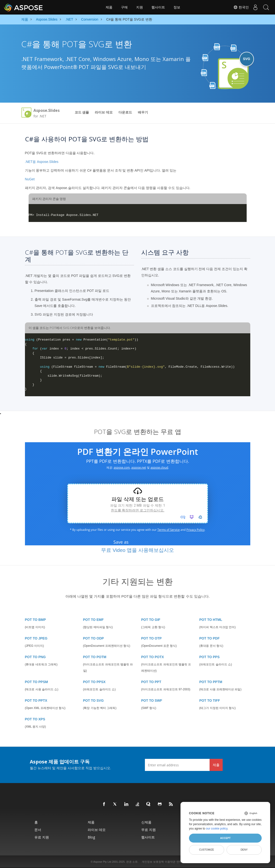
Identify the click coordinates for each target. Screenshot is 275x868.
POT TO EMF (93, 620)
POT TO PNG (35, 657)
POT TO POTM (95, 657)
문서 (38, 830)
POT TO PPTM (211, 682)
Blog (91, 837)
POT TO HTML (211, 620)
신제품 (146, 822)
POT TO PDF (210, 638)
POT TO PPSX (94, 682)
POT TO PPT (151, 682)
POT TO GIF (151, 620)
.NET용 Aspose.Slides (42, 162)
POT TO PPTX (36, 700)
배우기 (143, 112)
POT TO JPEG (36, 638)
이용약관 (170, 862)
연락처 (180, 862)
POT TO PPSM (36, 682)
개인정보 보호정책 (153, 862)
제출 (216, 765)
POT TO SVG (93, 700)
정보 (177, 7)
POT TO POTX (153, 657)
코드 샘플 (82, 112)
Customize (207, 850)
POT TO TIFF (210, 700)
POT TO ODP (94, 638)
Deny (244, 850)
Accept (225, 838)
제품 (109, 7)
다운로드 (125, 112)
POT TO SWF (152, 700)
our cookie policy (217, 829)
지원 (140, 7)
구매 (124, 7)
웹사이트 (158, 7)
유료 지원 (42, 837)
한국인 (238, 7)
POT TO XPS (35, 719)
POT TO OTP (152, 638)
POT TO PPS (210, 657)
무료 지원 (149, 830)
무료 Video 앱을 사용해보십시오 (137, 550)
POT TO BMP (35, 620)
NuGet (30, 179)
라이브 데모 (104, 112)
